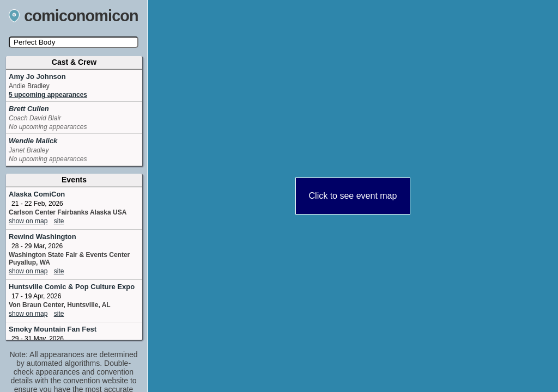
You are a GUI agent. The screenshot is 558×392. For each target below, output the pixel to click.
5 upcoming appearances (48, 95)
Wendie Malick (33, 141)
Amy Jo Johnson (37, 76)
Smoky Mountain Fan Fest (53, 329)
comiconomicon (74, 16)
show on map (28, 221)
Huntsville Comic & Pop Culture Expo (72, 287)
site (59, 221)
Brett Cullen (29, 109)
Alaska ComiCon (37, 194)
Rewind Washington (43, 237)
